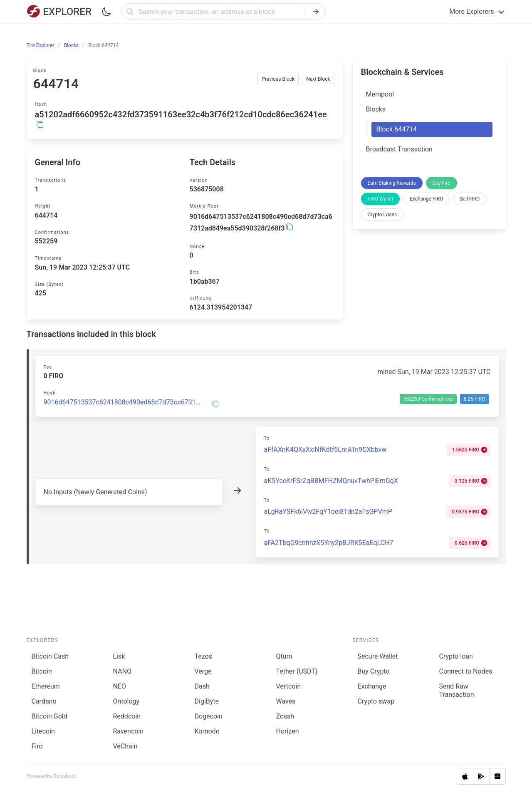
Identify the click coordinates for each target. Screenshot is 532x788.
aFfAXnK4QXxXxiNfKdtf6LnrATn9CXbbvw (325, 450)
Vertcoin (289, 686)
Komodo (207, 731)
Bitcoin (42, 671)
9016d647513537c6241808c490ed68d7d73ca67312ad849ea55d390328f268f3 (123, 402)
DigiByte (207, 701)
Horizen (288, 731)
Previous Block (278, 79)
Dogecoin (209, 716)
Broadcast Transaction (399, 149)
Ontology (126, 701)
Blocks (376, 109)
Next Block (318, 79)
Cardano (44, 701)
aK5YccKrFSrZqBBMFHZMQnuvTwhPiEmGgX (331, 481)
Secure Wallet (378, 656)
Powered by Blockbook (52, 776)
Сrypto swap (376, 701)
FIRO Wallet (381, 199)
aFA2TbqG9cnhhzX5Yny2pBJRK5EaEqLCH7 (328, 543)
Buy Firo (442, 183)
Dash (202, 686)
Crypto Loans (382, 215)
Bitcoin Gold (49, 716)
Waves (286, 701)
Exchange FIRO (426, 199)
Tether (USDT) (297, 671)
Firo (37, 746)
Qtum (284, 656)
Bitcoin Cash (50, 656)
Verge (203, 671)
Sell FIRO (470, 199)
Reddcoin (127, 716)
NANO (122, 671)
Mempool (380, 94)
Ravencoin (129, 731)
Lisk (119, 656)
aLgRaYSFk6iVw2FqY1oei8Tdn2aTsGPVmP (328, 512)
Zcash (285, 716)
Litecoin (43, 731)
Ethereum (46, 686)
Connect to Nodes (465, 671)
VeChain (125, 746)
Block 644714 (397, 129)
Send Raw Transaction (456, 690)
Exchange (372, 686)
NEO (120, 686)
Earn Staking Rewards (392, 183)
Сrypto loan (456, 656)
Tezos (203, 656)
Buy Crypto (374, 671)
